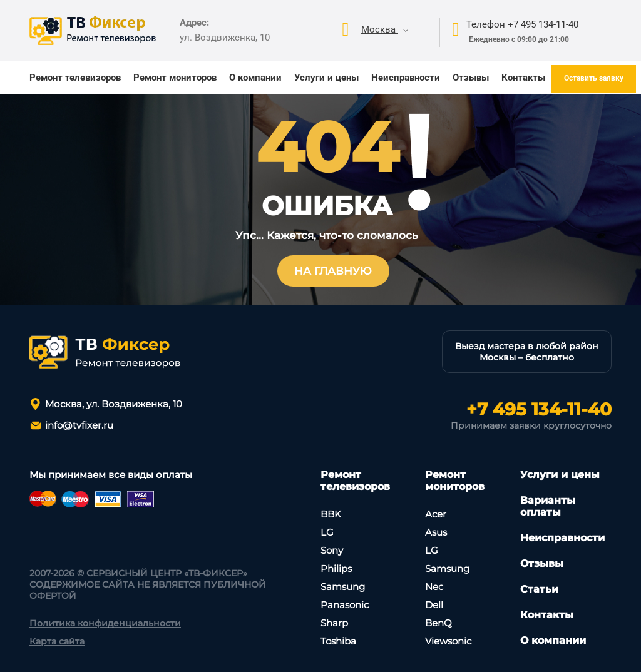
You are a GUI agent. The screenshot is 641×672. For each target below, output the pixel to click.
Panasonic (345, 605)
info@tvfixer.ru (79, 425)
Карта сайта (57, 641)
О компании (255, 78)
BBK (331, 514)
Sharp (334, 623)
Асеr (436, 514)
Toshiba (338, 641)
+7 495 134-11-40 (539, 409)
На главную (333, 271)
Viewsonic (448, 641)
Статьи (539, 589)
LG (327, 532)
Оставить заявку (594, 78)
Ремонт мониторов (175, 78)
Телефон (522, 24)
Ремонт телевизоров (75, 78)
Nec (434, 587)
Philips (336, 568)
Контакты (523, 78)
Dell (434, 605)
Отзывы (471, 78)
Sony (332, 550)
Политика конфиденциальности (105, 623)
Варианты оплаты (548, 506)
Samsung (343, 587)
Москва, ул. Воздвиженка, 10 (114, 404)
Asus (436, 532)
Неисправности (406, 78)
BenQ (438, 623)
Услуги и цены (326, 78)
